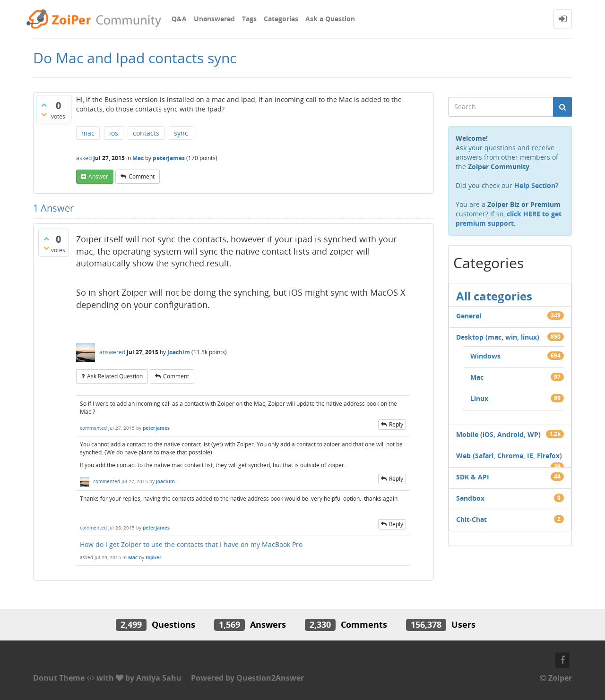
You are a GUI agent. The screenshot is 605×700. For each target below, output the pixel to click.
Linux (479, 398)
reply (396, 424)
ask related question (115, 376)
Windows (485, 356)
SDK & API (473, 477)
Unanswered (214, 19)
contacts (146, 133)
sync (181, 133)
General (469, 316)
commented (93, 428)
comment (142, 176)
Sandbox (470, 498)
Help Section (535, 185)
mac (88, 133)
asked (84, 158)
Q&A (179, 19)
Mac (138, 158)
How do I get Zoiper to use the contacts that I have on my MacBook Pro (191, 544)
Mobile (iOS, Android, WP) (498, 434)
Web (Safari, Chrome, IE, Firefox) (509, 456)
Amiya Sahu (159, 678)
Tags (249, 19)
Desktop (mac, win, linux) (498, 337)
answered (112, 352)
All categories (494, 296)
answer (98, 176)
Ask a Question (330, 19)
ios (114, 133)
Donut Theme (59, 678)
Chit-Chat (471, 519)
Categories (281, 19)
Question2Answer (270, 678)
